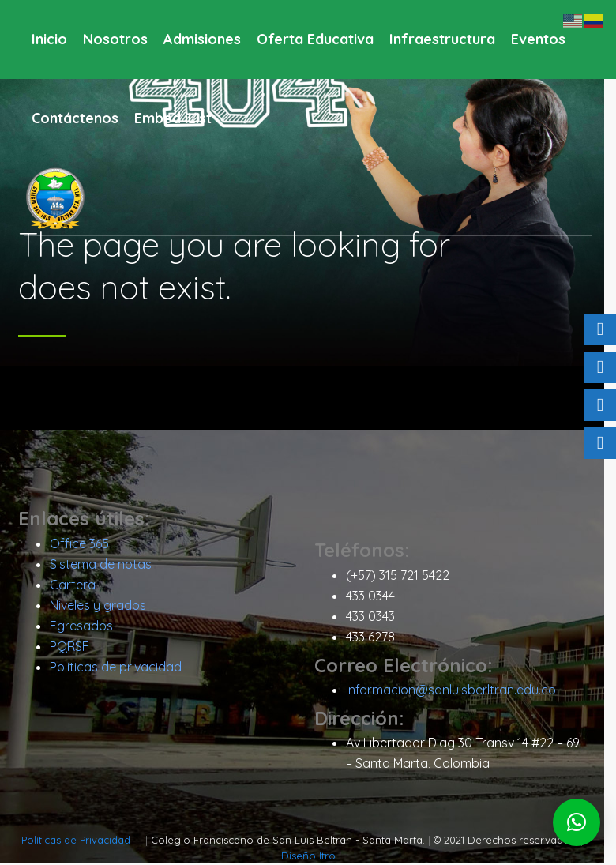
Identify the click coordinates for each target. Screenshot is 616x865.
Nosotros (115, 39)
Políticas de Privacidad (84, 841)
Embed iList (173, 118)
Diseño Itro (314, 857)
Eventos (538, 39)
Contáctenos (75, 118)
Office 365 (85, 544)
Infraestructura (442, 39)
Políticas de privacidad (121, 668)
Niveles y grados (103, 606)
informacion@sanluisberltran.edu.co (456, 690)
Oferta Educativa (315, 39)
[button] (577, 822)
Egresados (87, 626)
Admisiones (202, 39)
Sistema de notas (106, 565)
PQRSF (75, 647)
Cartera (78, 585)
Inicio (49, 39)
